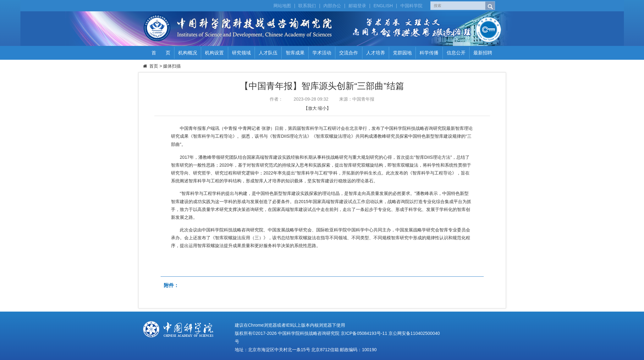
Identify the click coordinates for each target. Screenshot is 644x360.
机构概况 (188, 53)
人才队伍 (268, 53)
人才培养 (376, 53)
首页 (154, 66)
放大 (312, 108)
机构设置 (214, 53)
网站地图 (282, 6)
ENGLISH (383, 6)
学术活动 (322, 53)
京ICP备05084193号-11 (364, 333)
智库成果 (295, 53)
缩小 (322, 108)
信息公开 (456, 53)
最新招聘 (483, 53)
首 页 (161, 53)
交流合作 (349, 53)
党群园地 (402, 53)
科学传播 (429, 53)
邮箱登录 (357, 6)
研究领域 (241, 53)
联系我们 (307, 6)
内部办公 (332, 6)
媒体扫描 (172, 66)
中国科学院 (411, 6)
